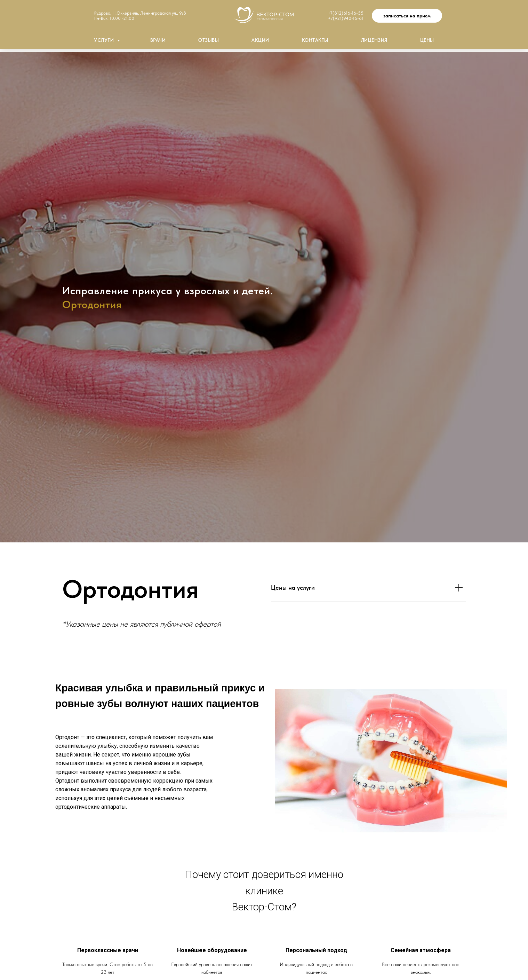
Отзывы (209, 40)
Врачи (158, 40)
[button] (407, 16)
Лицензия (374, 40)
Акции (260, 40)
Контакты (315, 40)
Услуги (105, 40)
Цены (427, 40)
